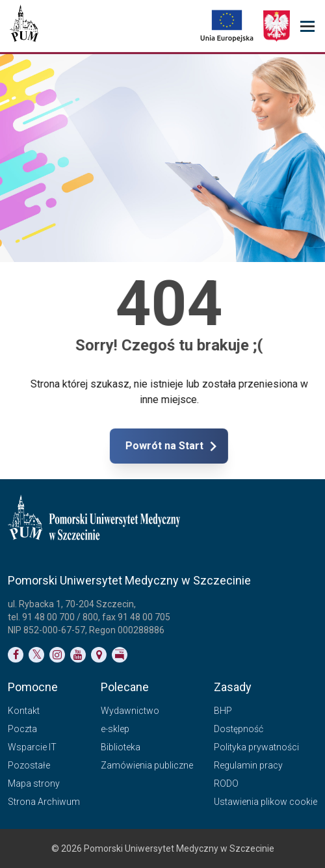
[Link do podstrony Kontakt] (99, 655)
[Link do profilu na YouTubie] (78, 655)
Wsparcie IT (32, 747)
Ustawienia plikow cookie (266, 802)
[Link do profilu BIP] (120, 655)
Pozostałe (29, 765)
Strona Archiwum (44, 802)
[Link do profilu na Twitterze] (36, 655)
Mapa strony (34, 783)
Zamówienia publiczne (147, 765)
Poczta (22, 729)
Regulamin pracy (248, 765)
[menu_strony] (307, 26)
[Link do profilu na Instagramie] (57, 655)
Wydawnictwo (130, 711)
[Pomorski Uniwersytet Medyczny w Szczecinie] (24, 26)
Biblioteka (121, 747)
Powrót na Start (213, 446)
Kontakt (24, 711)
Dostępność (239, 729)
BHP (223, 711)
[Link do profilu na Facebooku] (16, 655)
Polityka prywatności (256, 747)
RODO (226, 783)
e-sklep (115, 729)
